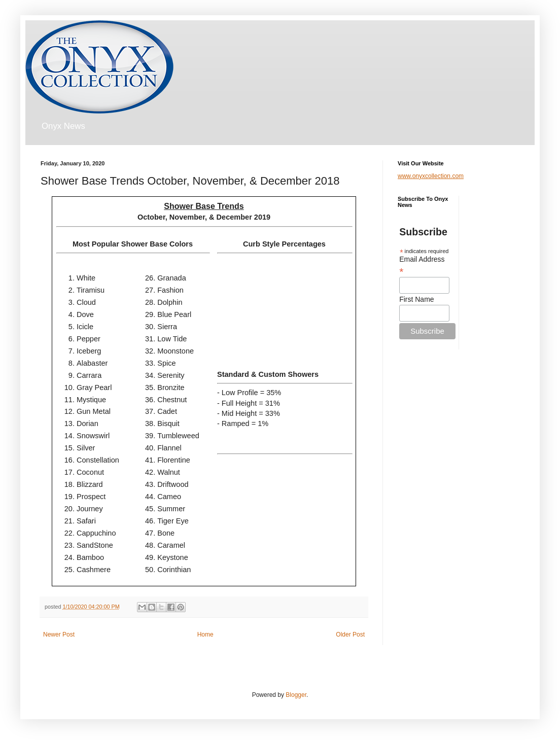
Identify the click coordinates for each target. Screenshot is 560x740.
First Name (416, 299)
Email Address (422, 265)
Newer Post (59, 635)
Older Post (350, 635)
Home (205, 635)
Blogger (296, 695)
